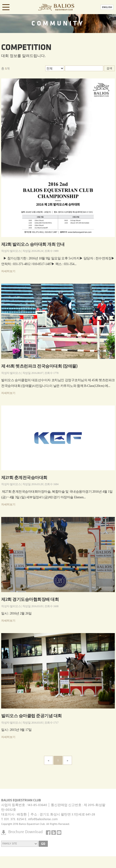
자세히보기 (8, 271)
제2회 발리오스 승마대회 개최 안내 (33, 245)
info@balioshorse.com (43, 819)
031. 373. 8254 (14, 819)
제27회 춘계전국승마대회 (24, 478)
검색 (109, 68)
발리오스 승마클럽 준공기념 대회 (31, 716)
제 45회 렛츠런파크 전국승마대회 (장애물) (39, 366)
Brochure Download (25, 832)
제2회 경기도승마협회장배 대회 (30, 600)
